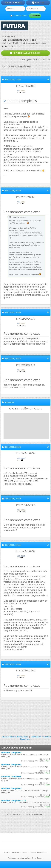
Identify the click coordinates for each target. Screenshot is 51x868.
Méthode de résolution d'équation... (35, 738)
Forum (10, 37)
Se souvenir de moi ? (19, 16)
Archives (16, 853)
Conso (24, 853)
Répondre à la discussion (25, 53)
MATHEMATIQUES (10, 43)
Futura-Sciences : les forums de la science (20, 40)
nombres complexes (11, 776)
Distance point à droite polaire (15, 737)
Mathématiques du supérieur (34, 43)
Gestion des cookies (38, 853)
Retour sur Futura (13, 3)
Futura (7, 853)
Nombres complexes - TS (14, 800)
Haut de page (38, 858)
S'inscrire (38, 3)
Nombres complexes (11, 752)
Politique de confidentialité (19, 858)
